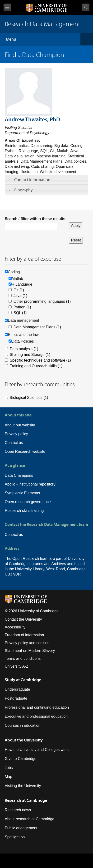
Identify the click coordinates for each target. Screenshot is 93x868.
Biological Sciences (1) (29, 398)
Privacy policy (16, 434)
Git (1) (19, 290)
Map (8, 777)
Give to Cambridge (21, 759)
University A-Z (17, 666)
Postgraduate (16, 698)
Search (86, 7)
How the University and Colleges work (37, 750)
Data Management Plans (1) (37, 327)
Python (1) (22, 307)
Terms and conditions (23, 658)
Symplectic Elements (22, 493)
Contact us (14, 443)
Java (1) (20, 296)
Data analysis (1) (24, 349)
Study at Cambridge (23, 680)
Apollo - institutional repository (30, 484)
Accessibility (15, 627)
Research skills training (24, 511)
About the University (24, 740)
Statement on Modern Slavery (30, 651)
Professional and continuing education (37, 707)
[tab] (46, 180)
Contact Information (32, 180)
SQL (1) (20, 313)
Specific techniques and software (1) (40, 360)
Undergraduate (17, 689)
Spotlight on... (16, 837)
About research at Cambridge (30, 819)
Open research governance (28, 502)
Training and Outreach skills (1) (36, 366)
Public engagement (21, 828)
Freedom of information (24, 635)
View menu (7, 7)
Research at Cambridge (26, 800)
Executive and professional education (36, 716)
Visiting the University (23, 786)
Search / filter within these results (35, 219)
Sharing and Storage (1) (30, 355)
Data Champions (19, 475)
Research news (18, 810)
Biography (23, 190)
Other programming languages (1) (42, 301)
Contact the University (23, 619)
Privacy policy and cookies (27, 643)
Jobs (9, 768)
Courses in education (23, 725)
